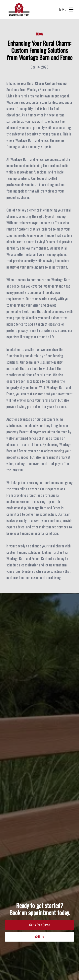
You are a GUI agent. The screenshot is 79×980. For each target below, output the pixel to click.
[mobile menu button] (71, 10)
